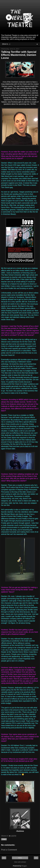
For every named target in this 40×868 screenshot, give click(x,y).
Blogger (24, 866)
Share (4, 839)
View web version (20, 862)
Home (20, 858)
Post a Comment (9, 850)
